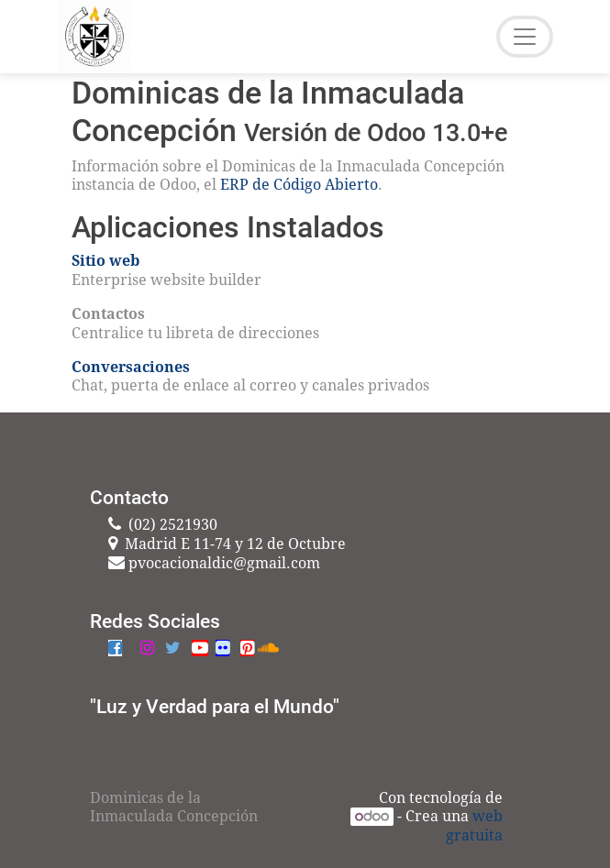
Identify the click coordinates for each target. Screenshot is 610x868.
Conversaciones (131, 367)
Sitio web (105, 261)
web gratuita (474, 826)
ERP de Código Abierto (299, 185)
